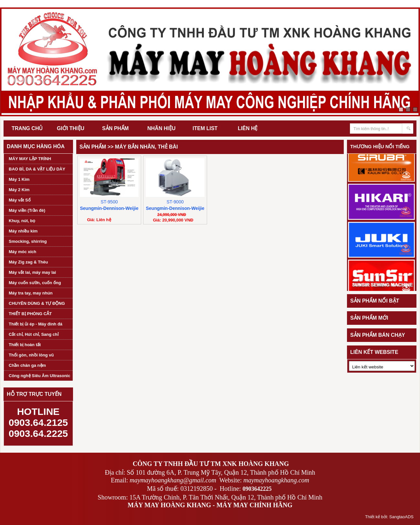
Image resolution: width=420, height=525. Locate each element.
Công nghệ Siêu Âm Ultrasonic (39, 376)
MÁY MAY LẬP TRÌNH (30, 159)
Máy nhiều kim (23, 231)
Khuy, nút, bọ (22, 221)
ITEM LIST (205, 128)
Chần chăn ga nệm (27, 365)
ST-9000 (175, 202)
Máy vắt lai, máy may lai (32, 272)
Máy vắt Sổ (20, 200)
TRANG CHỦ (27, 128)
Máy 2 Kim (19, 190)
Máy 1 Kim (19, 179)
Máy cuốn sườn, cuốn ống (35, 283)
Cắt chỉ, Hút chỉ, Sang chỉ (34, 334)
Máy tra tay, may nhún (31, 293)
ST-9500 (109, 202)
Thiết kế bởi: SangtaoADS (389, 517)
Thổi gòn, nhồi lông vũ (31, 355)
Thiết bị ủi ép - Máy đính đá (36, 324)
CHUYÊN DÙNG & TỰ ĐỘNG (37, 303)
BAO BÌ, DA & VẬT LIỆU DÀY (37, 169)
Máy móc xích (22, 252)
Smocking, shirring (28, 241)
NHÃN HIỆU (161, 128)
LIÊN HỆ (248, 128)
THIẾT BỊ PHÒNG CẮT (30, 314)
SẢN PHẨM (115, 128)
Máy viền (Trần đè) (27, 210)
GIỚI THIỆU (71, 128)
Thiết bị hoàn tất (25, 345)
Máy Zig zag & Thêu (28, 262)
